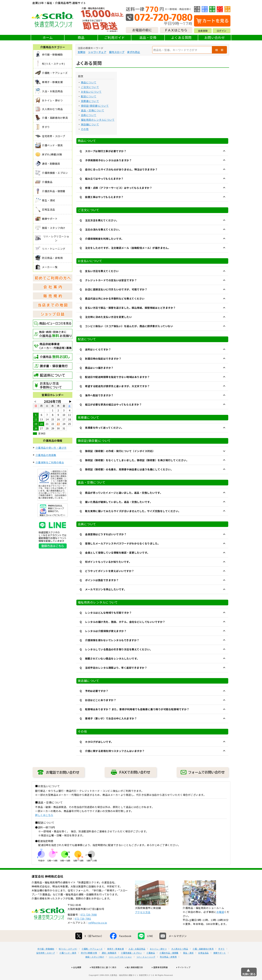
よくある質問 (181, 37)
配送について (89, 96)
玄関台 (82, 52)
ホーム (48, 37)
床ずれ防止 (134, 52)
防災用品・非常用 (168, 967)
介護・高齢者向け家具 (203, 959)
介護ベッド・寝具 (68, 963)
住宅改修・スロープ (46, 963)
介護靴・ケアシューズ (92, 959)
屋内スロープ (117, 52)
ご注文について (90, 87)
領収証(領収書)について (95, 106)
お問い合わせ (215, 37)
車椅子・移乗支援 (115, 959)
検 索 (219, 50)
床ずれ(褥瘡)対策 (89, 963)
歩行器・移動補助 (46, 959)
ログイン (222, 31)
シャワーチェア (97, 52)
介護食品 (151, 963)
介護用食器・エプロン (131, 963)
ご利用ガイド (115, 37)
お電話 (220, 923)
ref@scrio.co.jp (98, 933)
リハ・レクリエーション (120, 967)
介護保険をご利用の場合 (50, 462)
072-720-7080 (89, 925)
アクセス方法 (143, 923)
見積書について (90, 101)
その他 (85, 129)
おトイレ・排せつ (158, 959)
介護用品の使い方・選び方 (51, 448)
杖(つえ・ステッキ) (68, 959)
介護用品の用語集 (46, 455)
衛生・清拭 (188, 963)
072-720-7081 (83, 929)
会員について (89, 115)
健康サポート (220, 963)
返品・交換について (93, 110)
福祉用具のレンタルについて (98, 120)
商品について (89, 82)
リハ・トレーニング (146, 967)
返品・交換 (148, 37)
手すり (221, 959)
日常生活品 (203, 963)
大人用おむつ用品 (180, 959)
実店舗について (90, 124)
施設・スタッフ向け (95, 967)
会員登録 (203, 31)
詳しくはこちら (44, 815)
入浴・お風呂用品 (137, 959)
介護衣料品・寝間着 (169, 963)
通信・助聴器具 (109, 963)
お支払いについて (91, 92)
